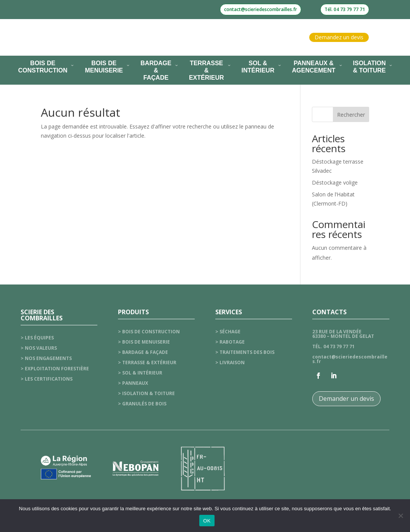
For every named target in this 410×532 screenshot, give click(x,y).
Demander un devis (346, 399)
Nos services (160, 37)
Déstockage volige (335, 182)
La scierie (113, 37)
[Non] (400, 516)
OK (207, 521)
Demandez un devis (339, 37)
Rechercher (351, 115)
